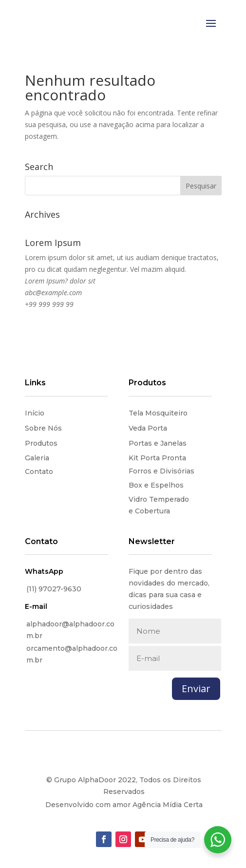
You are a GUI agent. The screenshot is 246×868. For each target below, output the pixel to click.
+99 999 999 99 (49, 304)
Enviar (196, 689)
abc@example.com (53, 292)
